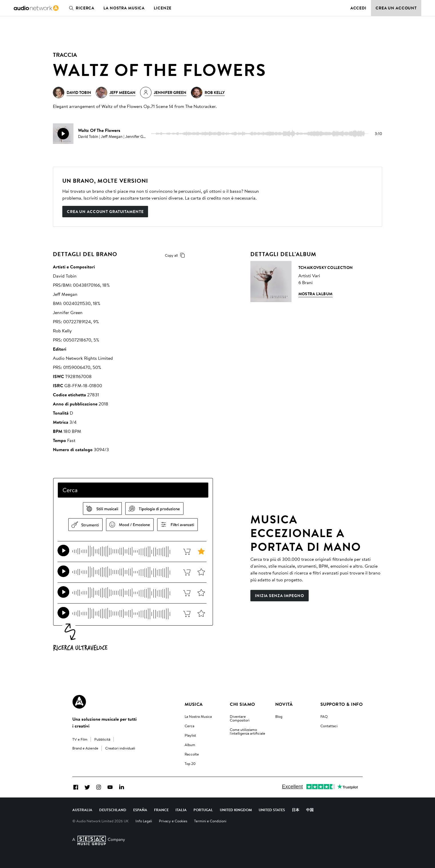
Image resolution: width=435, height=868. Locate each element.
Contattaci (329, 726)
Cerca (189, 726)
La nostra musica (124, 8)
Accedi (358, 8)
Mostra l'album (316, 294)
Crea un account (396, 8)
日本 (296, 810)
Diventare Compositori (240, 718)
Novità (284, 704)
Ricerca (80, 8)
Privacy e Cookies (173, 821)
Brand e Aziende (85, 748)
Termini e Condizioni (210, 821)
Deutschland (113, 810)
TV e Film (80, 739)
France (161, 810)
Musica (194, 704)
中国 (310, 810)
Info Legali (144, 821)
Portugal (203, 810)
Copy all (176, 255)
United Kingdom (236, 810)
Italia (181, 810)
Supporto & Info (342, 704)
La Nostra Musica (198, 716)
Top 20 (190, 763)
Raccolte (192, 754)
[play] (63, 134)
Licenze (163, 8)
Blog (279, 716)
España (140, 810)
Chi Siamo (242, 704)
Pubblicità (102, 739)
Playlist (190, 735)
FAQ (324, 716)
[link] (36, 8)
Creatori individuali (120, 748)
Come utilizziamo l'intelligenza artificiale (248, 731)
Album (190, 745)
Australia (82, 810)
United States (272, 810)
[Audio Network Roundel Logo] (79, 702)
